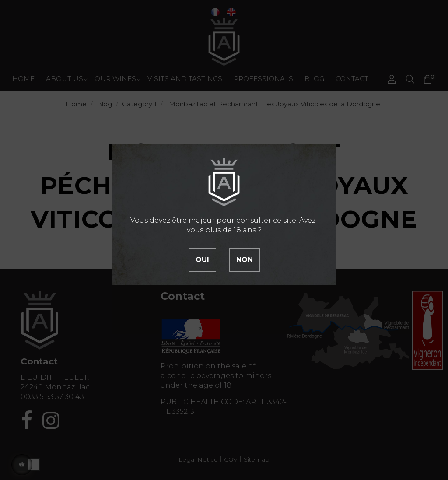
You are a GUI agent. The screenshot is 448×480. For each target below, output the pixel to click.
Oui (202, 260)
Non (245, 260)
